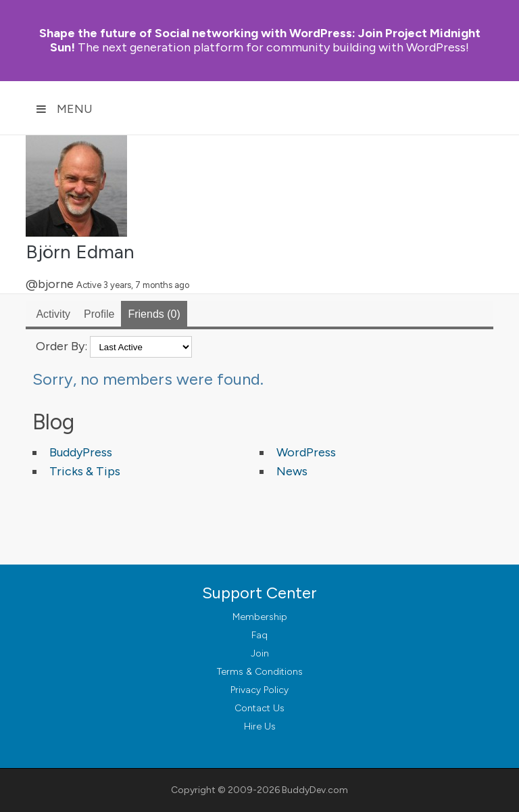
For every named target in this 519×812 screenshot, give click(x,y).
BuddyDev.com (315, 790)
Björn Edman (80, 252)
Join (260, 653)
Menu (64, 109)
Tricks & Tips (85, 471)
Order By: (61, 346)
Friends (154, 314)
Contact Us (259, 708)
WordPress (306, 452)
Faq (259, 635)
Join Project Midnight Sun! (260, 40)
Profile (99, 314)
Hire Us (260, 726)
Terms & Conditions (260, 672)
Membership (260, 617)
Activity (53, 314)
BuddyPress (81, 452)
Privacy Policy (259, 690)
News (292, 471)
